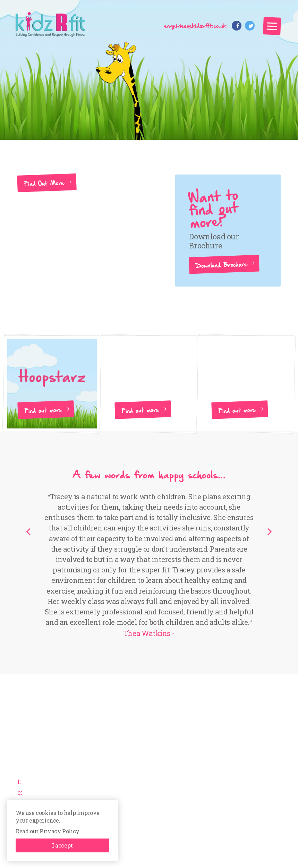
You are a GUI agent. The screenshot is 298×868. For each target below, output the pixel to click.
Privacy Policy (59, 831)
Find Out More (44, 183)
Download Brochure (222, 265)
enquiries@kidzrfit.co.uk (195, 25)
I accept (62, 845)
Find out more (43, 410)
